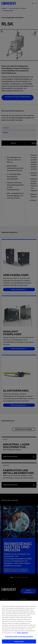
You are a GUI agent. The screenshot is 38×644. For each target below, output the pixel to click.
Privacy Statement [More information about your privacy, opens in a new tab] (22, 636)
